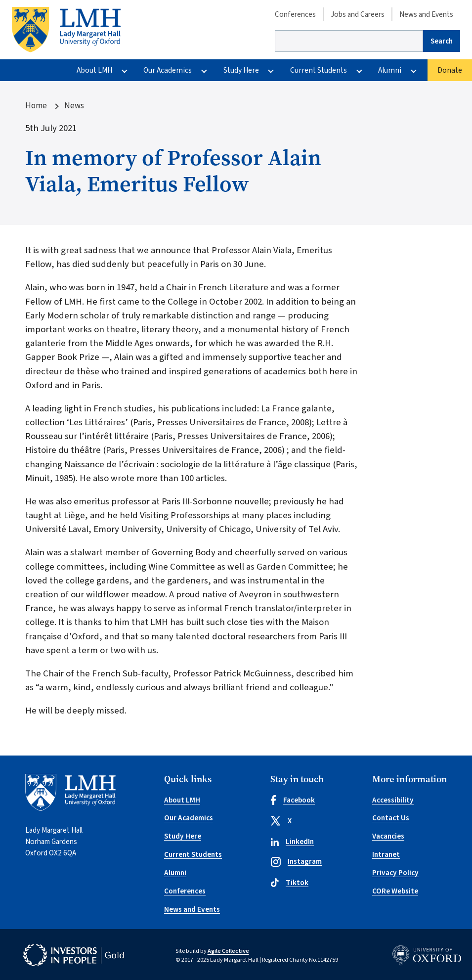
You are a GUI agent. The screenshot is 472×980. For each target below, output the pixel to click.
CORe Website (395, 891)
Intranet (386, 854)
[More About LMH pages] (124, 70)
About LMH (94, 70)
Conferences (295, 14)
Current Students (319, 70)
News (74, 106)
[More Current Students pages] (359, 70)
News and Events (426, 14)
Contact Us (391, 818)
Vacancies (388, 836)
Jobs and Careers (358, 14)
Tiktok (289, 883)
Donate (450, 70)
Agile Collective (228, 951)
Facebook (293, 800)
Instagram (296, 861)
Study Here (241, 70)
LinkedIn (292, 842)
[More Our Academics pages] (204, 70)
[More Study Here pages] (271, 70)
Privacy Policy (395, 873)
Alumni (390, 70)
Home (36, 106)
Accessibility (393, 800)
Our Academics (168, 70)
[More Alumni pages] (414, 70)
